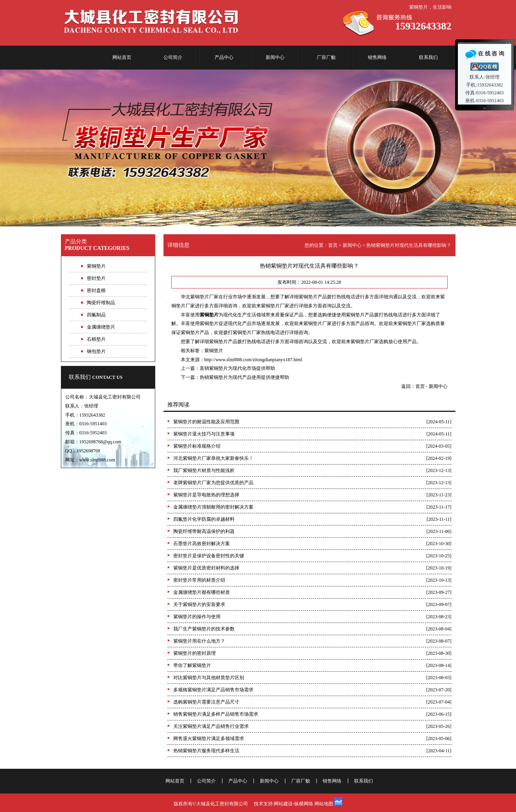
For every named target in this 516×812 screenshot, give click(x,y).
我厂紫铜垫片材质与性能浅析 (204, 470)
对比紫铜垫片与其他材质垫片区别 (209, 678)
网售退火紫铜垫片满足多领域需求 (209, 739)
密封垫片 (96, 278)
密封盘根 (96, 290)
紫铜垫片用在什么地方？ (199, 641)
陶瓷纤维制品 (101, 303)
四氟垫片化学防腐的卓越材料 (204, 519)
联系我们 (428, 57)
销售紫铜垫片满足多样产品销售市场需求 (216, 714)
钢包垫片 (96, 351)
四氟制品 (96, 315)
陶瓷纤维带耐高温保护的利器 (204, 531)
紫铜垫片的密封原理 (195, 653)
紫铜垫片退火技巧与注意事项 (204, 434)
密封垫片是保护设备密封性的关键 (209, 556)
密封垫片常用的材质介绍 (199, 580)
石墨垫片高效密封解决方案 (202, 544)
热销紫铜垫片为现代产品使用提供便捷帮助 (244, 377)
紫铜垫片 (214, 351)
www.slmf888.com (97, 460)
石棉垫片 (96, 339)
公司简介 (173, 57)
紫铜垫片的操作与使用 (197, 617)
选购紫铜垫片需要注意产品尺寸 (206, 702)
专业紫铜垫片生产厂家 (258, 148)
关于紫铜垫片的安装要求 (199, 604)
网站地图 (324, 804)
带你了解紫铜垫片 (192, 665)
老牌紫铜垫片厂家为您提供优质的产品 (213, 483)
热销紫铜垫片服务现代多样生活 (206, 751)
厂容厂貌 (326, 57)
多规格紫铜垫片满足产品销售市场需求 (213, 690)
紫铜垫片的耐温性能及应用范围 (206, 422)
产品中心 (224, 57)
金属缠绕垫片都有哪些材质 (202, 592)
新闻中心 (275, 57)
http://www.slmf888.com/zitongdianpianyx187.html (253, 360)
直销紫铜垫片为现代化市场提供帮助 (237, 368)
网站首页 (122, 57)
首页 (333, 245)
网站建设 (283, 804)
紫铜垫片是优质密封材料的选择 (206, 568)
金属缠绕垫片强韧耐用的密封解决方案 (213, 507)
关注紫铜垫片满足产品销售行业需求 (211, 726)
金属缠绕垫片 (101, 327)
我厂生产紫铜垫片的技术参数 (204, 629)
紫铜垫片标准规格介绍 (197, 446)
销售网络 (377, 57)
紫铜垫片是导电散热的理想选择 (206, 495)
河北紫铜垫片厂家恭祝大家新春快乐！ (213, 458)
